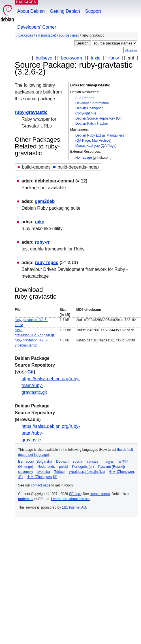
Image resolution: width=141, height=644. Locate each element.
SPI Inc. (75, 494)
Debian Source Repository (95, 118)
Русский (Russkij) (112, 467)
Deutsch (62, 462)
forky (114, 58)
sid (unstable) (46, 35)
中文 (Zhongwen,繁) (42, 477)
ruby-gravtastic (31, 112)
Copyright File (86, 113)
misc (76, 35)
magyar (108, 462)
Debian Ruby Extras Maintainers (100, 135)
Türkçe (59, 472)
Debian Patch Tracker (92, 124)
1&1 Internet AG (74, 507)
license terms (100, 494)
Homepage (84, 158)
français (92, 462)
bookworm (72, 58)
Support (93, 11)
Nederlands (46, 467)
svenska (44, 472)
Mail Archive (101, 141)
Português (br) (83, 467)
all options (131, 50)
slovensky (26, 472)
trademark (26, 499)
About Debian (31, 11)
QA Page (83, 141)
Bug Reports (85, 98)
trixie (96, 58)
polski (64, 467)
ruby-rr (42, 242)
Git (119, 118)
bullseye (44, 58)
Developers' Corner (37, 27)
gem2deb (45, 201)
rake (39, 222)
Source (64, 35)
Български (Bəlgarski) (35, 462)
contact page (41, 485)
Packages (26, 35)
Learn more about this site (71, 499)
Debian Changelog (89, 108)
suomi (78, 462)
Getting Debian (65, 11)
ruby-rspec (47, 263)
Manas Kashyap (87, 146)
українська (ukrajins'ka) (87, 472)
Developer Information (92, 103)
